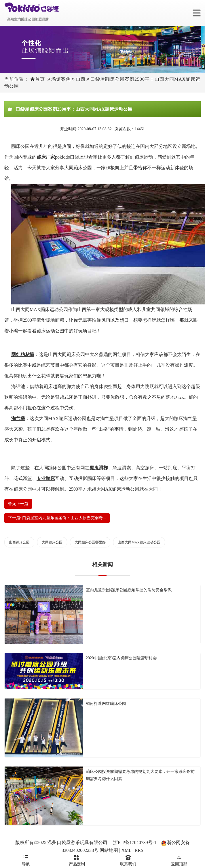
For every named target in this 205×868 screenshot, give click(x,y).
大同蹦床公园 (52, 542)
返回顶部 (179, 860)
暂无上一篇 (18, 504)
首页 (40, 79)
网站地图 (109, 850)
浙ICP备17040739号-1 (135, 842)
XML (126, 850)
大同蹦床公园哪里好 (90, 542)
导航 (26, 860)
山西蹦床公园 (19, 542)
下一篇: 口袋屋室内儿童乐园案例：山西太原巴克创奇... (57, 518)
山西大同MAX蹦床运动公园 (139, 542)
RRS (139, 850)
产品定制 (77, 860)
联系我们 (128, 860)
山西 (81, 79)
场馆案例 (61, 79)
